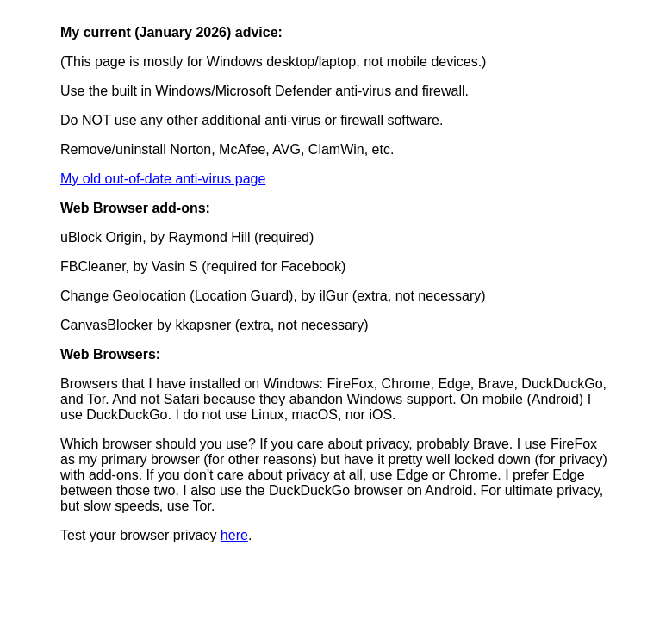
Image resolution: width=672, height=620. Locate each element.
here (234, 535)
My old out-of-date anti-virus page (163, 179)
